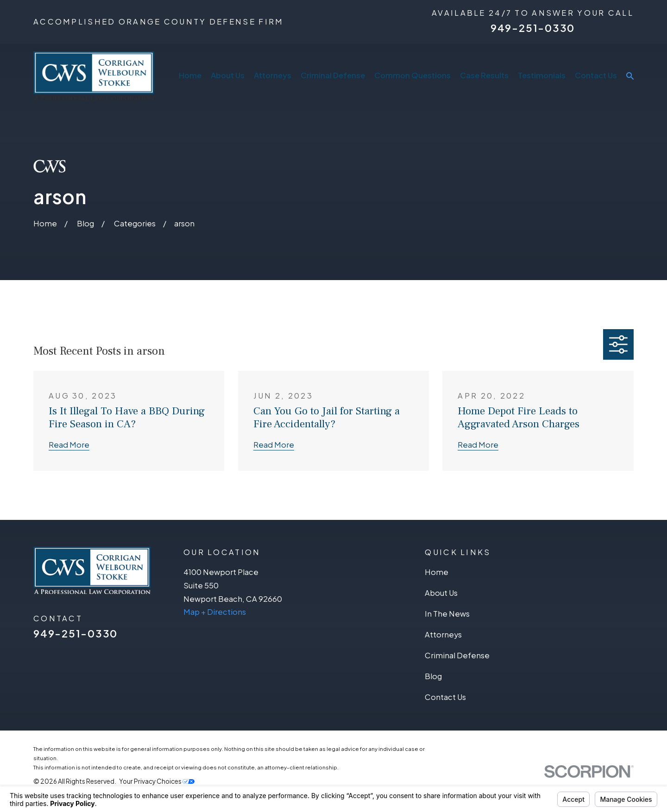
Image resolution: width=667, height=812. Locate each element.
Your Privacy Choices (157, 781)
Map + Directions (215, 612)
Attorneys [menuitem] (273, 75)
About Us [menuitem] (228, 75)
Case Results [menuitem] (484, 75)
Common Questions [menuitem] (412, 75)
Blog (433, 676)
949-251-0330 (533, 28)
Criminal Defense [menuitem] (333, 75)
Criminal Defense (457, 655)
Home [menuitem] (190, 75)
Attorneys (443, 634)
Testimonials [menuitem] (542, 75)
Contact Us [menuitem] (596, 75)
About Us (441, 593)
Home (437, 572)
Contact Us (445, 697)
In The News (447, 614)
